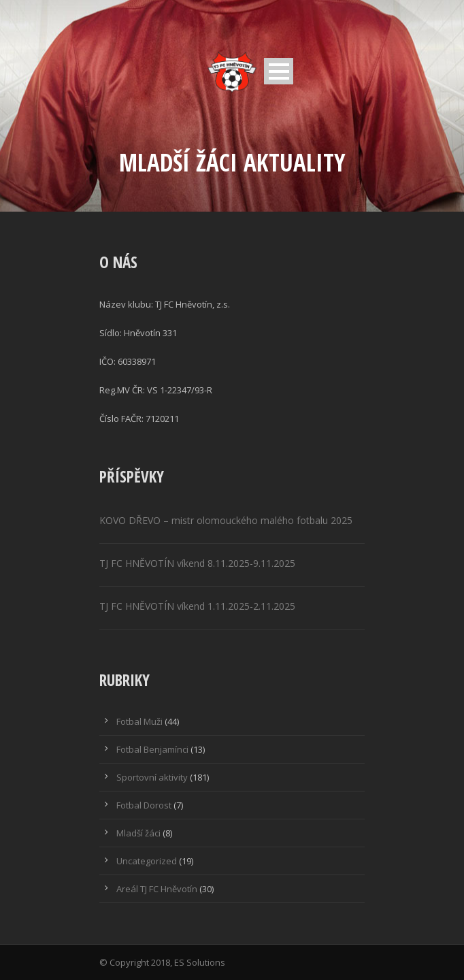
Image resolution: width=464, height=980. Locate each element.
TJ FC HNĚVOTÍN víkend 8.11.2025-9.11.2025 (197, 563)
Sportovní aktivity (152, 777)
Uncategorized (147, 861)
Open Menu (279, 71)
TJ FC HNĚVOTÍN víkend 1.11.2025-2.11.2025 (197, 606)
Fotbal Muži (139, 721)
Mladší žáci (138, 833)
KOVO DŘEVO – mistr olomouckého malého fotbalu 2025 (226, 520)
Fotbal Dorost (144, 805)
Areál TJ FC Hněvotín (157, 889)
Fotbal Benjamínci (152, 749)
